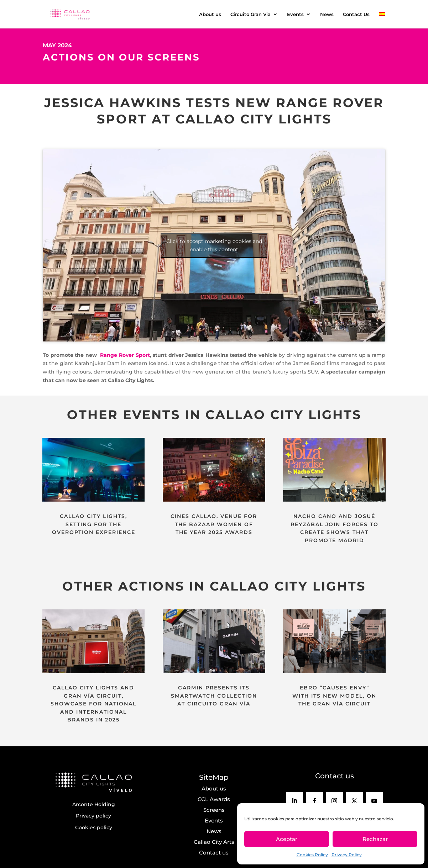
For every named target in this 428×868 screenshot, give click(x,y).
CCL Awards (214, 799)
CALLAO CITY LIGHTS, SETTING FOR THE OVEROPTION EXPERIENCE (94, 524)
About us (210, 14)
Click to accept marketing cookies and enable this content (214, 245)
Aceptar (287, 839)
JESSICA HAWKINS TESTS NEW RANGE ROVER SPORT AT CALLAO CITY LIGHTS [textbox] (214, 111)
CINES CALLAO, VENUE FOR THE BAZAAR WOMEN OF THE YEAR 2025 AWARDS (214, 524)
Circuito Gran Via (250, 14)
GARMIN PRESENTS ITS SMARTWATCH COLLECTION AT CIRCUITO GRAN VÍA (214, 696)
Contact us (214, 853)
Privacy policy (93, 816)
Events (295, 14)
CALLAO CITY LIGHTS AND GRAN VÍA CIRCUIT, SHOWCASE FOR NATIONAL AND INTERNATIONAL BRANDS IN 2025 (93, 704)
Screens (214, 810)
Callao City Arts (214, 842)
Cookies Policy (312, 855)
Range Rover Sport (124, 355)
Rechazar (375, 839)
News (327, 14)
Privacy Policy (347, 855)
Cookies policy (94, 827)
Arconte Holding (94, 804)
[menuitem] (382, 20)
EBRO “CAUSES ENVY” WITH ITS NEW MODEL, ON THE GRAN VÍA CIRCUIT (334, 696)
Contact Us (356, 14)
